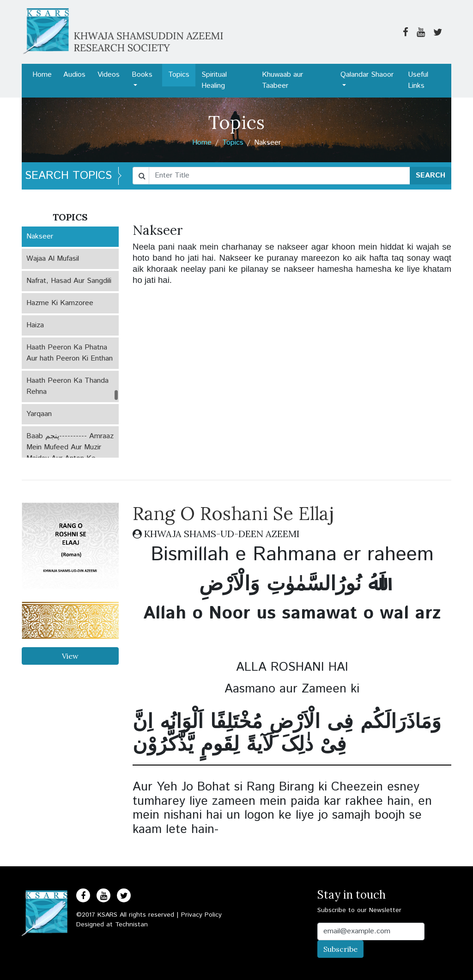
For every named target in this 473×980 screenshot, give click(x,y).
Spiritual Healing (214, 80)
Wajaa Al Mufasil (53, 259)
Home (42, 75)
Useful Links (418, 80)
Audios (74, 75)
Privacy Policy (201, 915)
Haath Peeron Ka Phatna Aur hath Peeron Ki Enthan (70, 353)
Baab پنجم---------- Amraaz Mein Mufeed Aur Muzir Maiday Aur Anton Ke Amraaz (70, 453)
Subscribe (340, 949)
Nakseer (40, 236)
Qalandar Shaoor (367, 75)
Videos (109, 75)
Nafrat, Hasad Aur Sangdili (69, 281)
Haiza (35, 325)
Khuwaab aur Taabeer (282, 80)
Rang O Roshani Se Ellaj (233, 513)
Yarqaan (39, 414)
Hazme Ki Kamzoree (60, 303)
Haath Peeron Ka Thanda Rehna (67, 386)
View (70, 656)
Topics (179, 75)
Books (142, 75)
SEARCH (431, 175)
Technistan (131, 925)
